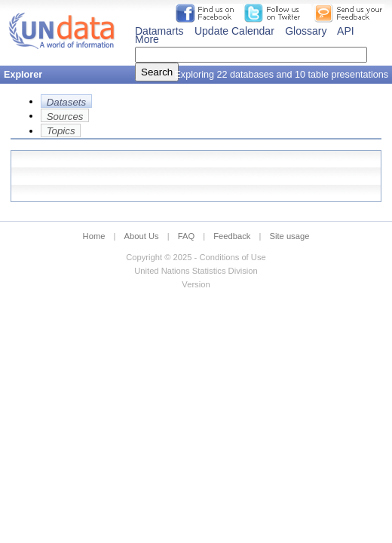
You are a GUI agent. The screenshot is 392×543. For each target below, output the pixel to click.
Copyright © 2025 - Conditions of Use (196, 257)
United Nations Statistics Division (196, 271)
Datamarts (159, 31)
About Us (142, 236)
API (346, 31)
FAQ (186, 236)
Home (94, 236)
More (147, 39)
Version (196, 284)
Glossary (306, 31)
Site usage (290, 236)
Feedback (232, 236)
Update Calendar (234, 31)
